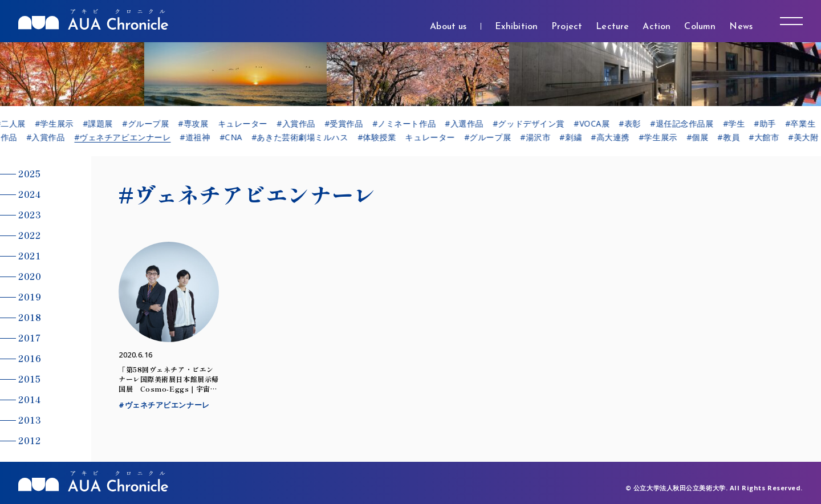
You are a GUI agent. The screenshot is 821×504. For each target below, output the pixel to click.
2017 (29, 338)
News (741, 27)
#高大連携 (614, 137)
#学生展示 (61, 124)
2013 (30, 420)
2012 (29, 440)
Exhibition (517, 27)
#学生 (740, 124)
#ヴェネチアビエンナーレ (127, 137)
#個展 (702, 137)
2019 (30, 296)
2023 (30, 214)
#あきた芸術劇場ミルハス (304, 137)
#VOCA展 (598, 124)
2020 (30, 276)
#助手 (772, 124)
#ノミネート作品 (410, 124)
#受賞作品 (351, 124)
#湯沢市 (539, 137)
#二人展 (17, 124)
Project (567, 27)
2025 (29, 173)
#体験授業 (381, 137)
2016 (30, 358)
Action (657, 27)
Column (700, 27)
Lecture (612, 27)
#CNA (235, 137)
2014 (29, 399)
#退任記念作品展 (688, 124)
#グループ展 (152, 124)
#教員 (733, 137)
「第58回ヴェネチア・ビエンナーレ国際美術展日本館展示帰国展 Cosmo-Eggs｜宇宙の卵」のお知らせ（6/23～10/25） (169, 388)
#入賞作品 (303, 124)
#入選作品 (471, 124)
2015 (29, 379)
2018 (30, 317)
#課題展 (105, 124)
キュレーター (249, 124)
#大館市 (768, 137)
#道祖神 (199, 137)
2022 (29, 235)
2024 (29, 194)
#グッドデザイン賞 (535, 124)
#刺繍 (575, 137)
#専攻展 (200, 124)
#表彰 (637, 124)
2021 (29, 255)
